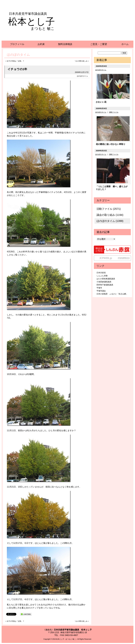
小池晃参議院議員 (104, 282)
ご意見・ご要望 (99, 44)
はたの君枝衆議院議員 (106, 279)
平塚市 (99, 288)
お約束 (41, 44)
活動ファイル (114, 112)
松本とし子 (32, 21)
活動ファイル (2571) (109, 209)
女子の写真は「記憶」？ (16, 61)
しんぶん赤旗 (102, 276)
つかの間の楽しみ (81, 61)
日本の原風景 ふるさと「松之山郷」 (112, 294)
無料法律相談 (65, 44)
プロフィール (17, 44)
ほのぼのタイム (82, 76)
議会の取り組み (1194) (110, 215)
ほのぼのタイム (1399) (110, 221)
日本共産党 (101, 273)
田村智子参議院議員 (105, 285)
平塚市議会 (101, 291)
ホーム (125, 44)
